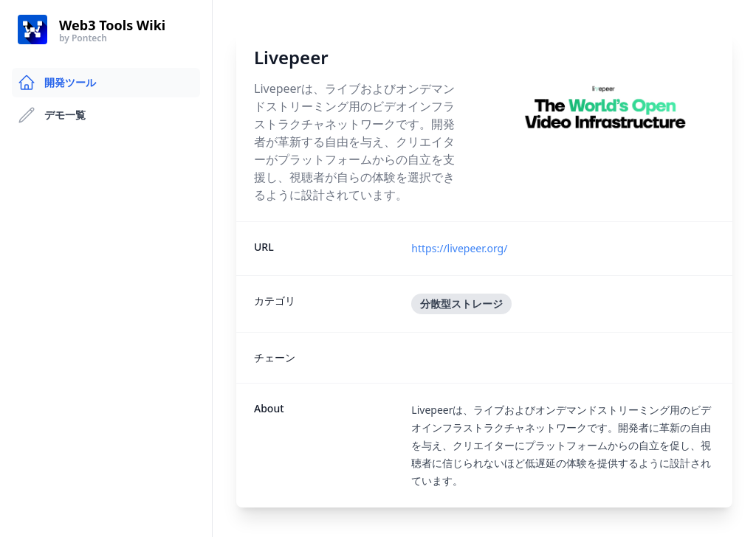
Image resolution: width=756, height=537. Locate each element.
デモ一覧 (52, 115)
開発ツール (57, 83)
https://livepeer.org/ (459, 248)
